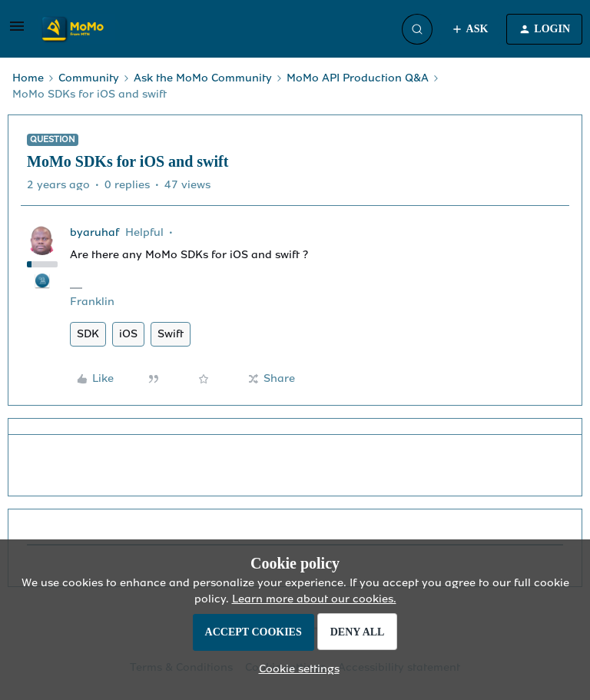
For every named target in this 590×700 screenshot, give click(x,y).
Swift (171, 334)
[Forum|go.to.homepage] (77, 29)
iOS (128, 334)
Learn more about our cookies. (314, 599)
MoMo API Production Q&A (358, 78)
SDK (88, 334)
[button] (17, 32)
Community (89, 78)
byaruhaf (94, 232)
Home (28, 78)
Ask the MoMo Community (203, 78)
